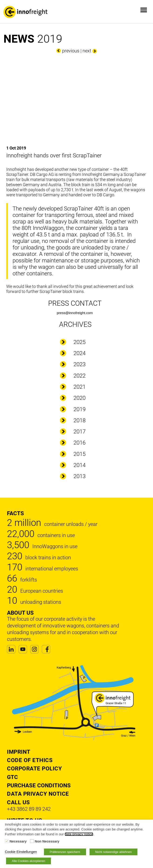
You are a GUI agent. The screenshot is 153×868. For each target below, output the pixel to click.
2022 (80, 376)
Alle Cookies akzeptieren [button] (28, 861)
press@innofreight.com (75, 313)
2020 (80, 398)
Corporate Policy (34, 769)
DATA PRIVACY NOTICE (38, 794)
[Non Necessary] (32, 841)
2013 (80, 476)
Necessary (18, 841)
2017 (80, 432)
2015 (80, 454)
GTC (12, 777)
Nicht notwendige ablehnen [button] (114, 852)
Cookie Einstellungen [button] (21, 852)
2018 (80, 420)
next (87, 51)
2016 (80, 443)
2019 (80, 409)
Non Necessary (47, 841)
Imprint (19, 752)
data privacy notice (79, 834)
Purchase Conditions (39, 785)
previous (71, 51)
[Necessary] (7, 841)
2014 (80, 465)
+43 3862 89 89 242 (29, 809)
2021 (80, 387)
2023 (80, 364)
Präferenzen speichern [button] (65, 852)
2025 (80, 342)
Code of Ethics (30, 760)
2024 (80, 353)
